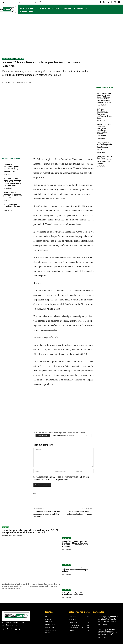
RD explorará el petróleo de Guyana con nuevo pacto (12, 206)
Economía (6, 527)
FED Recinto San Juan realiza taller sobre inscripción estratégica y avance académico (104, 130)
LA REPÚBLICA (67, 538)
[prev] (86, 435)
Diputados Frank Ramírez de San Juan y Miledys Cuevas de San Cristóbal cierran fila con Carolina (12, 182)
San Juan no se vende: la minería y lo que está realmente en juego (104, 146)
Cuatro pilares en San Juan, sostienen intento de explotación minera (104, 159)
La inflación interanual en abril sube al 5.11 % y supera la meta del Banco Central (11, 168)
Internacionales (8, 59)
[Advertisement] (61, 37)
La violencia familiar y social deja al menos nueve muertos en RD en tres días (48, 514)
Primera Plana (19, 59)
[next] (90, 435)
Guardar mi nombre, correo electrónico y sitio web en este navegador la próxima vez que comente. (61, 478)
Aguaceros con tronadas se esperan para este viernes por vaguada (13, 195)
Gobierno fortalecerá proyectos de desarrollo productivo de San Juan (105, 113)
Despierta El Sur (10, 82)
